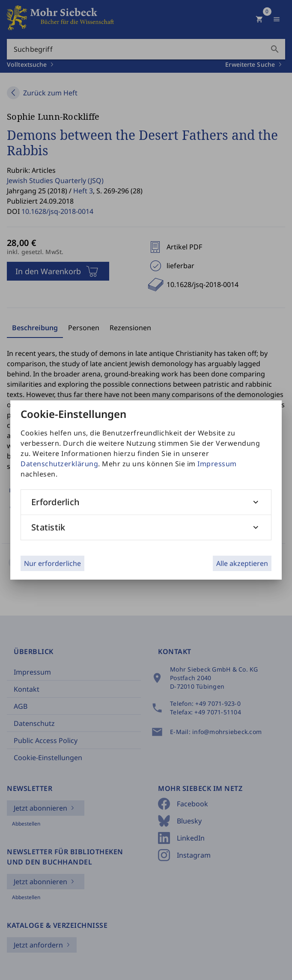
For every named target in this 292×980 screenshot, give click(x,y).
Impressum (217, 464)
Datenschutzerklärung (59, 464)
